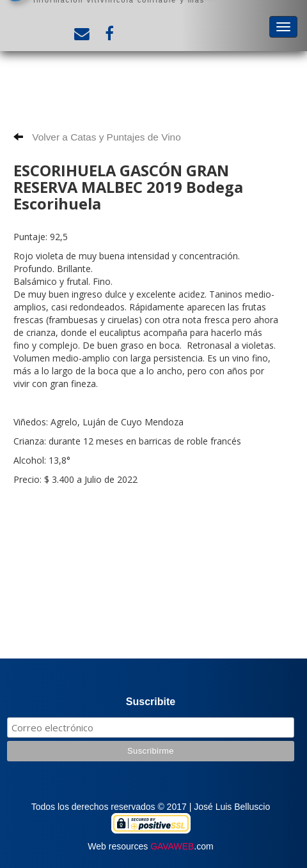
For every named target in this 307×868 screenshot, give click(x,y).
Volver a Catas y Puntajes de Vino (97, 137)
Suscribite (151, 702)
